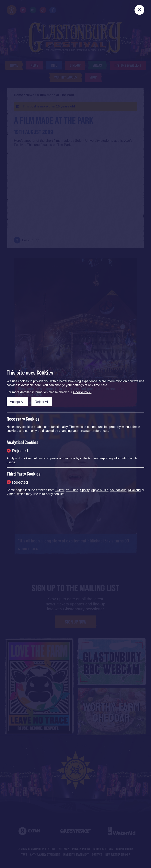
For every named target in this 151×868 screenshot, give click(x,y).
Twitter (60, 490)
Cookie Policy (83, 392)
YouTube (72, 490)
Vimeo (11, 494)
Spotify (85, 490)
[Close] (139, 10)
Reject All (42, 402)
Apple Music (100, 490)
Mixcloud (134, 490)
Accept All (17, 402)
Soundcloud (118, 490)
